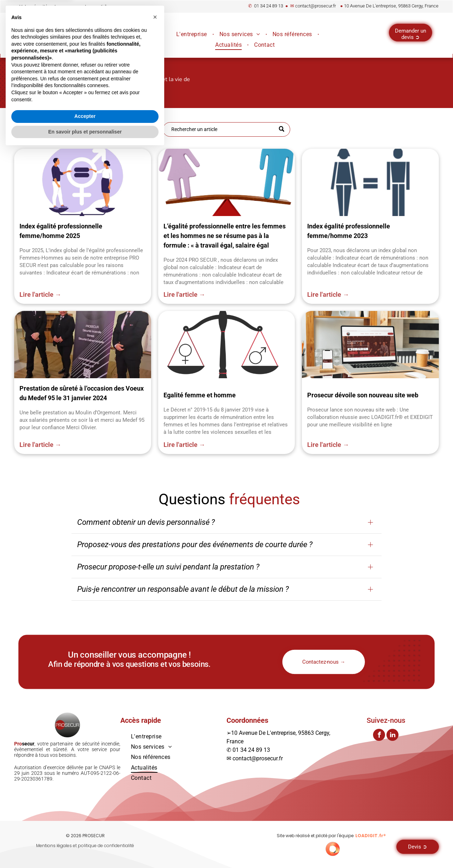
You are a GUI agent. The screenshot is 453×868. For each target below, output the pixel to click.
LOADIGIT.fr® (371, 836)
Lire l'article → (40, 294)
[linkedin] (392, 736)
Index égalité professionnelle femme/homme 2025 (61, 231)
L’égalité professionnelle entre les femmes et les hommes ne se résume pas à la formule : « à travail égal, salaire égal (225, 236)
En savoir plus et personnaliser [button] (85, 849)
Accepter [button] (85, 833)
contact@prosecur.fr (316, 6)
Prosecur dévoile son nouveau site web (363, 395)
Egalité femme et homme (200, 395)
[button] (155, 734)
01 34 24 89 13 (269, 6)
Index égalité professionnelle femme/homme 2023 (349, 231)
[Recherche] (226, 129)
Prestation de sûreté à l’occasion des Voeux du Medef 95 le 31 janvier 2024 (82, 393)
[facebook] (379, 736)
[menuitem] (193, 34)
